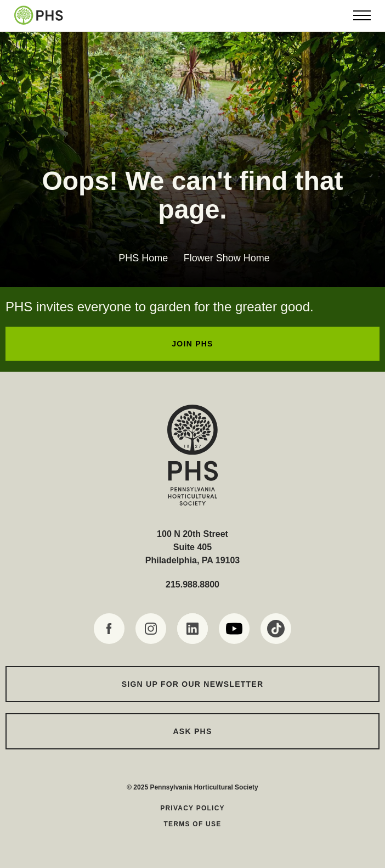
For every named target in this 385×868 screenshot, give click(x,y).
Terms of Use (192, 824)
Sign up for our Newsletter (193, 684)
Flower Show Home (227, 258)
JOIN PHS (192, 344)
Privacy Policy (192, 808)
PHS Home (143, 258)
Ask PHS (193, 731)
